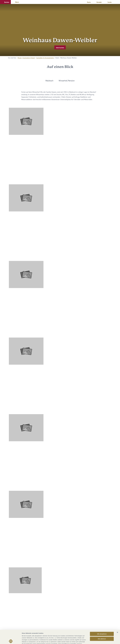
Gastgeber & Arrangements (45, 58)
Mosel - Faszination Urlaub (26, 58)
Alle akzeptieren (102, 620)
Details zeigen (89, 641)
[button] (5, 2)
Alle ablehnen (102, 625)
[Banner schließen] (117, 619)
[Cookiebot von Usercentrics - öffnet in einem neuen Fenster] (11, 641)
